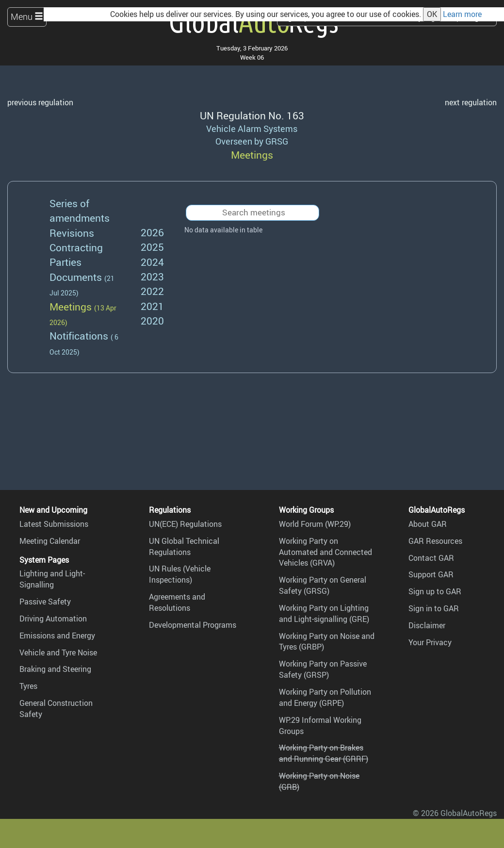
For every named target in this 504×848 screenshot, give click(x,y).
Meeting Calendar (50, 541)
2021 (152, 306)
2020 (152, 320)
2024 (152, 262)
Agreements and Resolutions (177, 602)
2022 (152, 291)
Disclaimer (427, 625)
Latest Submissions (54, 524)
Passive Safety (45, 602)
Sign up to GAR (435, 591)
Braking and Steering (55, 669)
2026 (152, 232)
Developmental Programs (193, 625)
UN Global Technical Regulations (184, 546)
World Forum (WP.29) (315, 524)
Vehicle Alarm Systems (252, 129)
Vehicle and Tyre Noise (58, 652)
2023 (152, 276)
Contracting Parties (76, 254)
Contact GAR (431, 558)
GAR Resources (435, 541)
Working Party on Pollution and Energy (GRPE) (325, 697)
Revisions (72, 233)
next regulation (471, 102)
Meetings (71, 306)
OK (432, 14)
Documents (76, 277)
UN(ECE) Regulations (185, 524)
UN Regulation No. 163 (252, 115)
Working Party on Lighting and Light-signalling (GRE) (324, 613)
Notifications (79, 335)
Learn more (462, 14)
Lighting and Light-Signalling (52, 579)
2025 (152, 247)
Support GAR (431, 574)
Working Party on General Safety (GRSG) (323, 585)
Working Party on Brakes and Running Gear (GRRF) (324, 753)
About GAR (428, 524)
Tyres (28, 686)
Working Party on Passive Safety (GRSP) (323, 669)
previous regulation (40, 102)
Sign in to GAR (434, 608)
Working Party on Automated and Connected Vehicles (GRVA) (325, 552)
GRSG (277, 141)
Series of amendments (80, 210)
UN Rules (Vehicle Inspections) (180, 574)
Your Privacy (430, 642)
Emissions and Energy (57, 636)
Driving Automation (53, 619)
